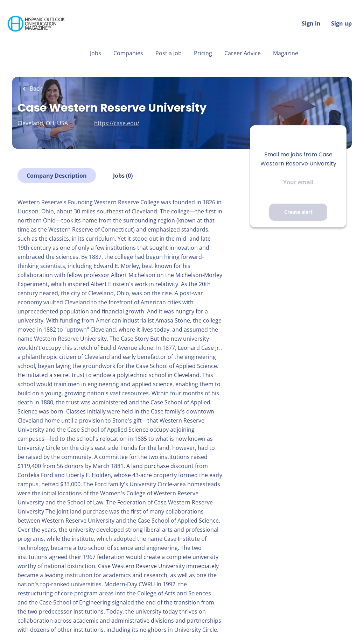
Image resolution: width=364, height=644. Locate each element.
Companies (128, 53)
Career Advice (243, 53)
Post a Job (169, 53)
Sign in (311, 23)
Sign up (341, 23)
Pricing (203, 53)
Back (35, 89)
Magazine (286, 53)
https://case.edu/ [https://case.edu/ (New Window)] (117, 123)
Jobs (96, 53)
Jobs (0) (123, 176)
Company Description (57, 176)
